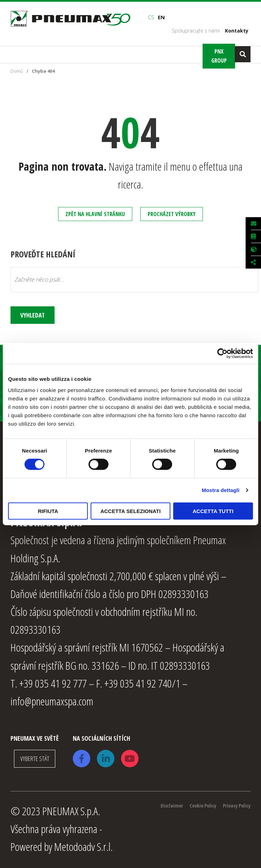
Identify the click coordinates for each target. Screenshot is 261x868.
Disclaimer (172, 804)
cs (151, 17)
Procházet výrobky (172, 214)
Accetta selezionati (130, 511)
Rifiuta (48, 511)
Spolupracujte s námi (196, 31)
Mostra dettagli (220, 490)
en (161, 17)
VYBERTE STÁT (35, 757)
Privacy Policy (237, 804)
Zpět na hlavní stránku (95, 214)
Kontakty (237, 31)
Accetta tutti (213, 511)
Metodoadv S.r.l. (83, 845)
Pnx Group (219, 56)
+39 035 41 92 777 (53, 681)
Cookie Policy (203, 804)
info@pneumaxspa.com (52, 700)
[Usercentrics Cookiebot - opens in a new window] (222, 354)
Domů (17, 71)
